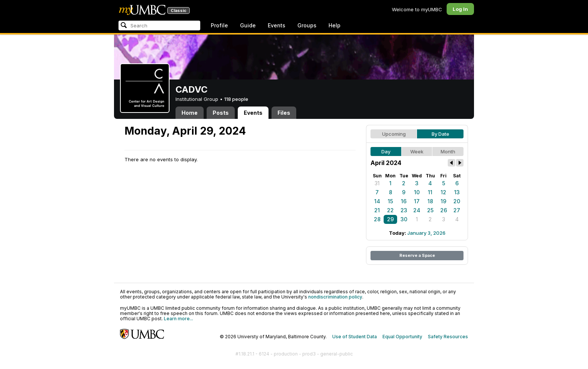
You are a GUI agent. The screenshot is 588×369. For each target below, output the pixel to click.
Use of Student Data (355, 337)
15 (390, 201)
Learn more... (178, 319)
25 (430, 210)
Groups (307, 25)
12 (443, 192)
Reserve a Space (417, 255)
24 (417, 210)
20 (457, 201)
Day (386, 151)
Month (448, 151)
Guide (248, 25)
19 (443, 201)
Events (277, 25)
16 (404, 201)
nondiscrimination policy (335, 297)
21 (377, 210)
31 (377, 183)
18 (430, 201)
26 (444, 210)
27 (457, 210)
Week (417, 151)
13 (457, 192)
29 (390, 219)
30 (404, 219)
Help (334, 25)
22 (390, 210)
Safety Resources (448, 337)
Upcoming (394, 134)
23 (404, 210)
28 (377, 219)
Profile (219, 25)
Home (190, 113)
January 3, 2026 (426, 233)
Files (284, 113)
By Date (440, 134)
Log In (460, 9)
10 (417, 192)
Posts (221, 113)
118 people (236, 99)
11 (430, 192)
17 (417, 201)
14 (377, 201)
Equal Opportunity (402, 337)
